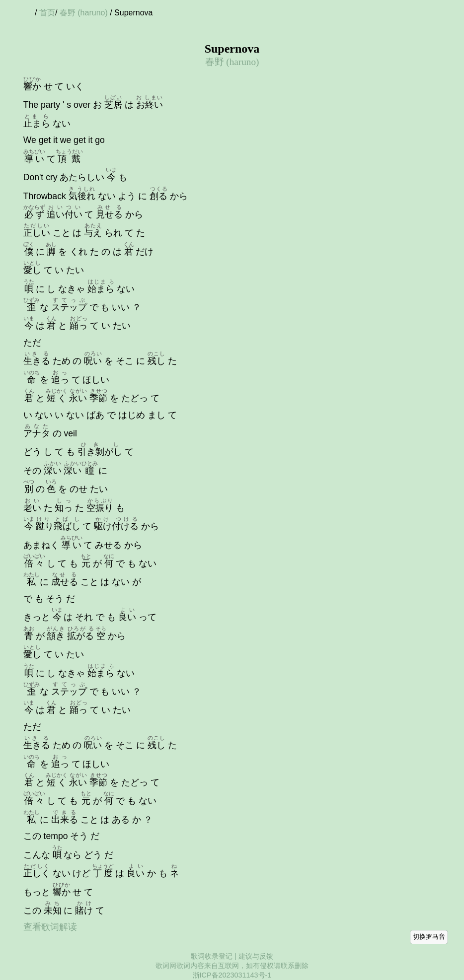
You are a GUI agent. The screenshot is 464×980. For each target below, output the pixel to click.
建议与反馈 (256, 956)
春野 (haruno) (84, 13)
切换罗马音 (429, 937)
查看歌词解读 (50, 927)
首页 (47, 13)
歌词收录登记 (212, 956)
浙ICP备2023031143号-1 (232, 975)
